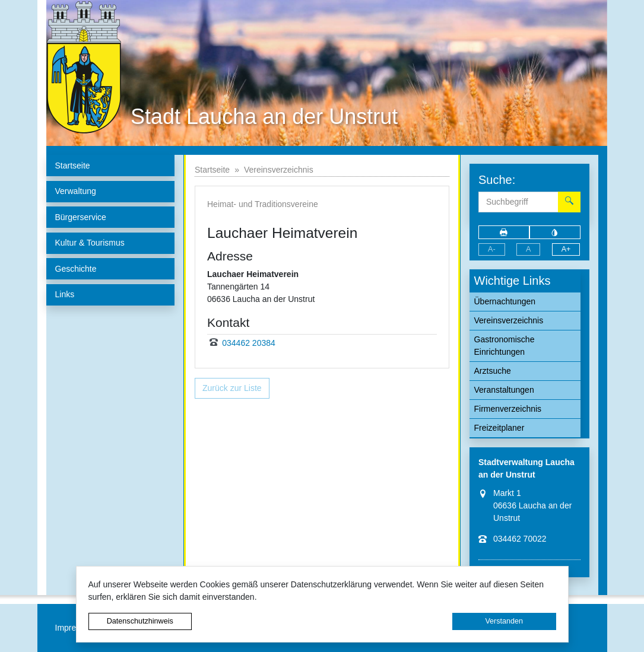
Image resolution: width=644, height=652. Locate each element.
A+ (566, 249)
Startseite (212, 170)
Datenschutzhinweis (140, 621)
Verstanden (504, 621)
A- (492, 249)
